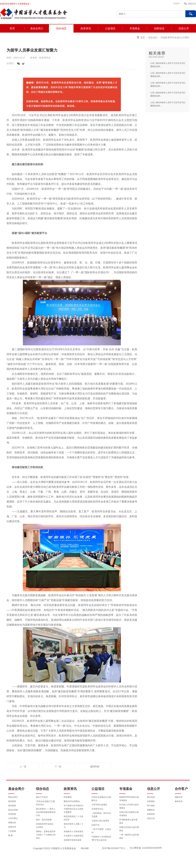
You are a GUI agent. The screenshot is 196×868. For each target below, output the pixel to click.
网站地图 (85, 848)
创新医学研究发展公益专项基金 (129, 799)
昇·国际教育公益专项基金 (128, 821)
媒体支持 (179, 801)
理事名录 (12, 823)
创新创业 (159, 28)
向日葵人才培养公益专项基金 (129, 806)
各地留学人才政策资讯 (73, 831)
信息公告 (151, 818)
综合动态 (61, 28)
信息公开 (184, 28)
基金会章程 (13, 810)
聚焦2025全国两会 (72, 801)
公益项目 (110, 28)
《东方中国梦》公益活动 (101, 831)
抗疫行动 (95, 825)
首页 (12, 28)
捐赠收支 (151, 810)
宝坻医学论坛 (97, 809)
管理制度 (12, 814)
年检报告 (151, 801)
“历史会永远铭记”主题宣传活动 (45, 803)
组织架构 (12, 806)
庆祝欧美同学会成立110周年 (175, 37)
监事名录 (12, 827)
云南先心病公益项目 (100, 821)
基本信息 (151, 797)
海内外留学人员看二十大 (73, 826)
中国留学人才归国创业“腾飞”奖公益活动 (101, 838)
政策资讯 (86, 28)
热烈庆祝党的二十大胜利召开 (73, 818)
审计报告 (151, 806)
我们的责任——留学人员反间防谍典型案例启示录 (46, 812)
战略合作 (179, 797)
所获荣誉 (151, 814)
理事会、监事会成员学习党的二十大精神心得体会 (46, 835)
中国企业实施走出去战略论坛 (101, 799)
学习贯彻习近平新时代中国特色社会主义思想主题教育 (73, 809)
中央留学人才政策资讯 (73, 836)
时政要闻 (68, 797)
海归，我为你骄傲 (44, 820)
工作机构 (12, 831)
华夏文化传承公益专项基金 (129, 829)
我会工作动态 (42, 797)
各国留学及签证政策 (73, 840)
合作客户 (181, 789)
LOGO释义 (13, 818)
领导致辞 (12, 801)
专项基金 (135, 28)
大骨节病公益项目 (99, 805)
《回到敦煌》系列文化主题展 (101, 815)
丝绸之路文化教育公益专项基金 (129, 814)
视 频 (10, 835)
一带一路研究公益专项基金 (129, 836)
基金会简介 (37, 28)
